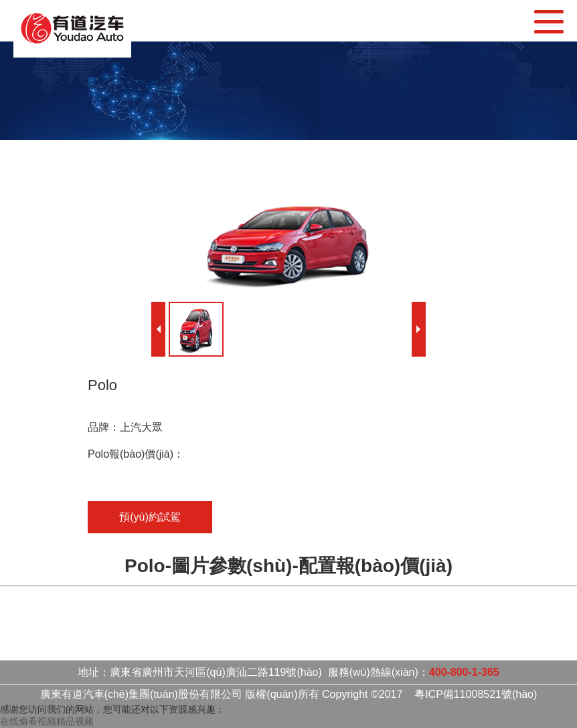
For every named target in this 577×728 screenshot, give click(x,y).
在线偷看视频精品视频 (47, 721)
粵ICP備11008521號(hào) (476, 694)
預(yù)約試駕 (150, 517)
